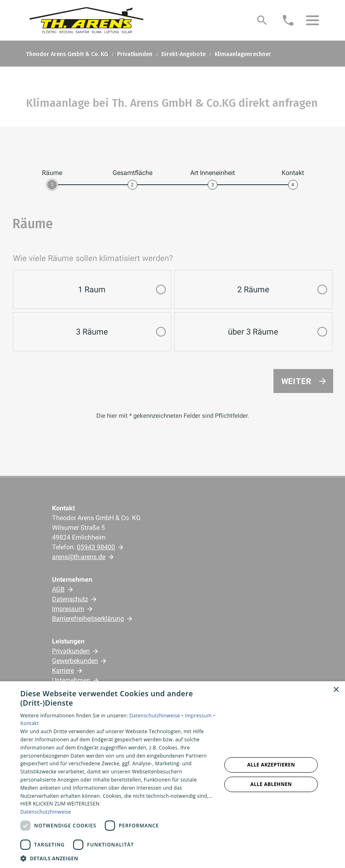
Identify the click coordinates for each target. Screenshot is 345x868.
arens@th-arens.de (79, 557)
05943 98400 (96, 547)
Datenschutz (70, 599)
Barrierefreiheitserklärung (88, 619)
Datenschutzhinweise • (157, 716)
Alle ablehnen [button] (271, 784)
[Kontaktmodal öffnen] (288, 20)
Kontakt (30, 723)
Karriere (63, 670)
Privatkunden (71, 651)
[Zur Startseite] (87, 20)
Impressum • (200, 716)
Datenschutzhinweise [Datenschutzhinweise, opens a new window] (46, 812)
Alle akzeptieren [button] (271, 765)
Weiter (296, 381)
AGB (58, 589)
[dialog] (172, 775)
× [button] (336, 690)
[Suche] (262, 20)
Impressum (68, 609)
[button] (312, 20)
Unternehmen (71, 680)
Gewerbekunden (75, 661)
